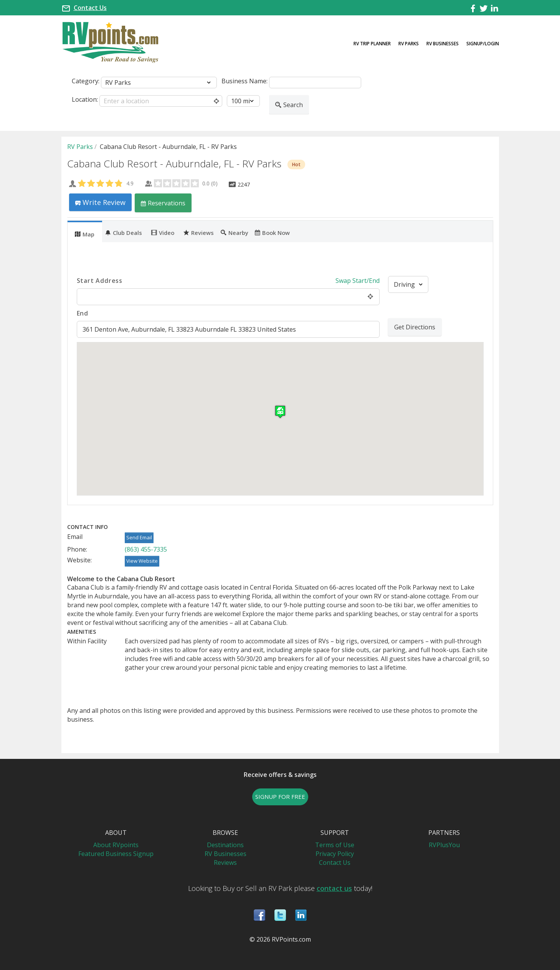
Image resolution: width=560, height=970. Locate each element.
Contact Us (90, 8)
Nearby (235, 232)
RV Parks (409, 44)
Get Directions (415, 327)
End (83, 313)
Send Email (139, 537)
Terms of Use (335, 845)
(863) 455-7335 (146, 549)
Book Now (272, 232)
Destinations (225, 845)
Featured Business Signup (116, 854)
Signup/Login (483, 44)
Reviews (199, 232)
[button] (280, 412)
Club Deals (124, 232)
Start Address (100, 281)
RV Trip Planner (372, 44)
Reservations (163, 203)
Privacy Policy (335, 854)
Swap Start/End (358, 281)
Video (163, 232)
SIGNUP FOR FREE (280, 796)
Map (85, 234)
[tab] (85, 231)
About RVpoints (116, 845)
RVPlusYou (444, 845)
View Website (142, 561)
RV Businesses (443, 44)
